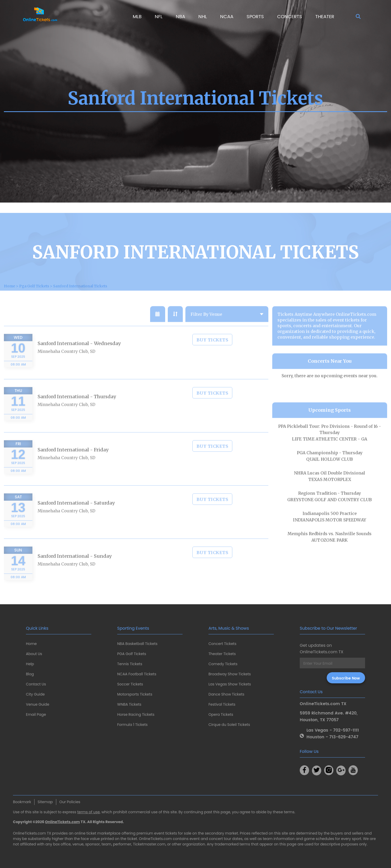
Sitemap (45, 802)
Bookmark (22, 802)
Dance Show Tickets (226, 694)
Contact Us (36, 684)
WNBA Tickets (129, 704)
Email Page (36, 714)
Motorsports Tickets (135, 694)
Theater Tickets (222, 654)
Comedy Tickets (223, 664)
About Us (34, 654)
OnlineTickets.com (63, 822)
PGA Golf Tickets (132, 654)
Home (31, 644)
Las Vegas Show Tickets (230, 684)
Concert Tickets (222, 644)
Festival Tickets (222, 704)
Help (30, 664)
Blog (30, 674)
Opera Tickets (221, 714)
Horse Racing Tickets (136, 714)
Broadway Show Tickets (230, 674)
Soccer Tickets (130, 684)
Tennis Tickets (130, 664)
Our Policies (70, 802)
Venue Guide (38, 704)
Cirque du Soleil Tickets (229, 725)
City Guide (35, 694)
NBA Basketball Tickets (137, 644)
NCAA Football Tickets (137, 674)
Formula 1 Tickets (132, 725)
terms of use (89, 812)
